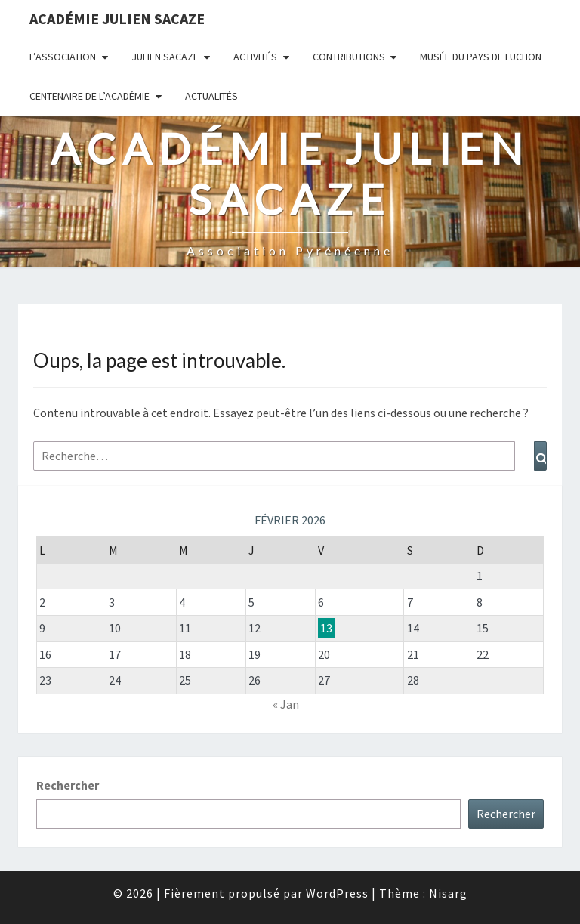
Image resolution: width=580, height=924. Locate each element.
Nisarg (448, 893)
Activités (255, 57)
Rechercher (68, 785)
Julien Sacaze (165, 57)
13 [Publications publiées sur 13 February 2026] (326, 628)
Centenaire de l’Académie (89, 96)
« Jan (286, 704)
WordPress (337, 893)
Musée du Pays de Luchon (481, 57)
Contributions (349, 57)
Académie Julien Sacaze (117, 19)
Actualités (211, 96)
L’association (63, 57)
